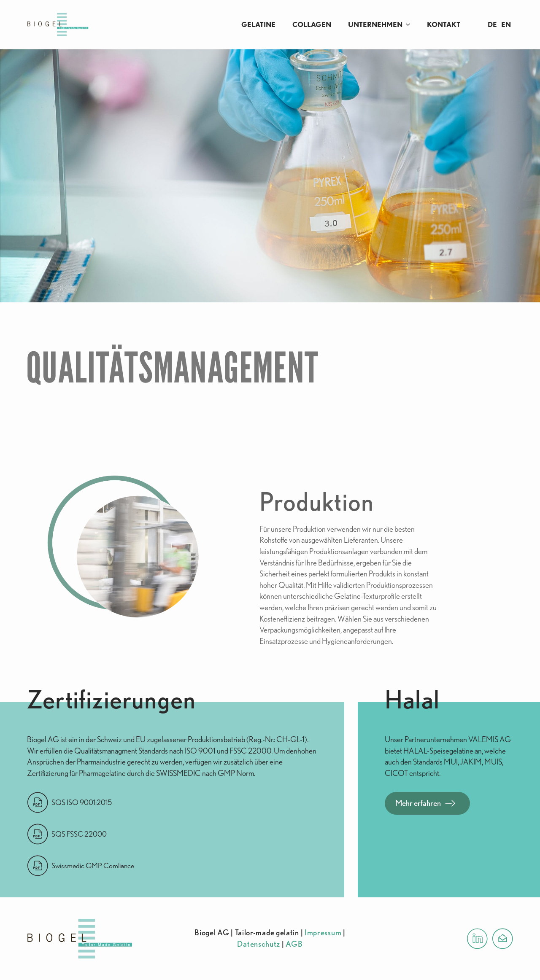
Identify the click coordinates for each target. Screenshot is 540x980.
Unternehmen (375, 24)
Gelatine (258, 24)
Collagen (312, 24)
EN (506, 24)
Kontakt (444, 24)
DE (492, 24)
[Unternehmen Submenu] (410, 25)
